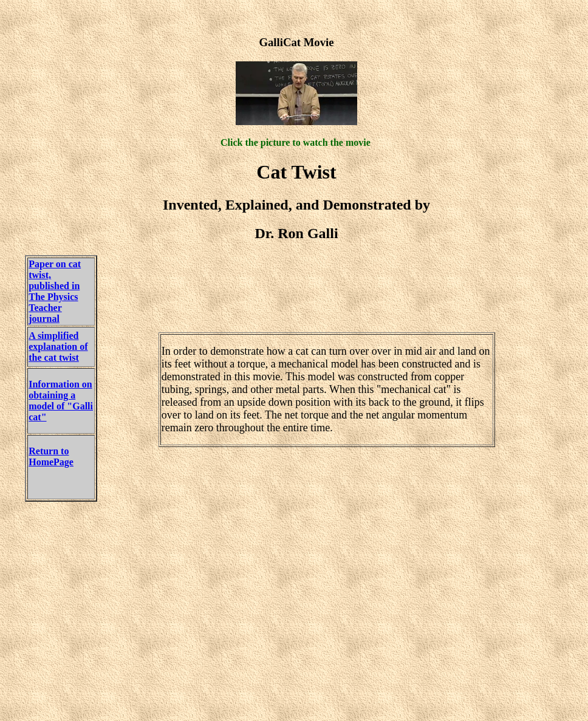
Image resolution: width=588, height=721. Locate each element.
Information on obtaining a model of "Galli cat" (61, 401)
